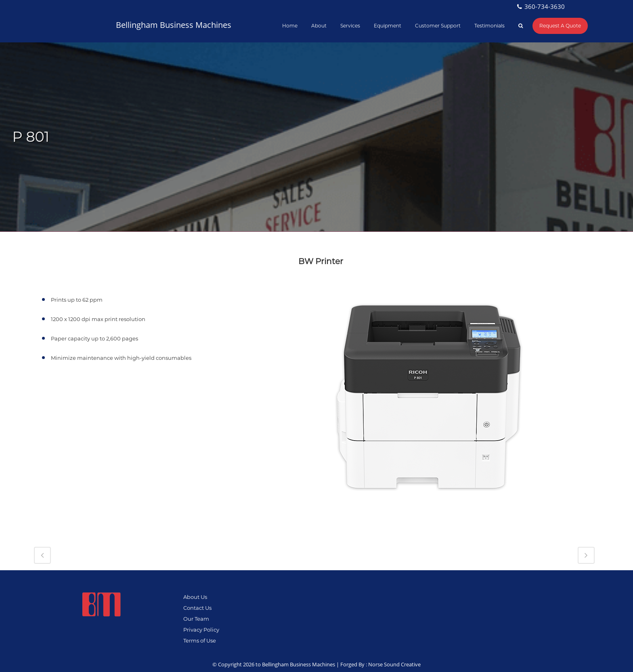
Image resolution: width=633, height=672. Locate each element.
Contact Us (197, 608)
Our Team (196, 619)
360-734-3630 (545, 6)
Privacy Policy (201, 630)
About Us (195, 597)
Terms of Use (200, 640)
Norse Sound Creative (394, 664)
